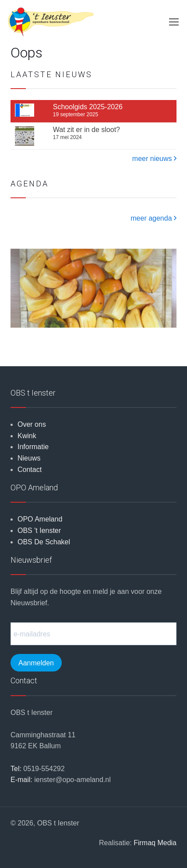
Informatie (33, 447)
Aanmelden (36, 663)
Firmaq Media (155, 843)
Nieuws (29, 458)
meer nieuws (154, 159)
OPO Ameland (40, 519)
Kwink (27, 436)
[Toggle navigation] (173, 22)
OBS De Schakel (44, 542)
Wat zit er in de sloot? (86, 130)
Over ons (32, 424)
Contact (30, 470)
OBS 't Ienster (39, 530)
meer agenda (153, 218)
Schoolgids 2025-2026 (88, 107)
